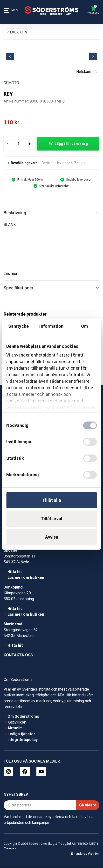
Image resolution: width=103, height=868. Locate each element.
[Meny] (7, 10)
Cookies (10, 848)
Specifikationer (19, 288)
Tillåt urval (51, 519)
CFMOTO (11, 83)
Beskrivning (15, 213)
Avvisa (52, 537)
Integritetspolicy (23, 740)
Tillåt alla (52, 500)
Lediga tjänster (21, 734)
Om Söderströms (23, 716)
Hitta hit (15, 572)
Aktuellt (15, 728)
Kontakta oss (18, 655)
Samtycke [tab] (18, 326)
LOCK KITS (19, 32)
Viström (94, 854)
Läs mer (10, 274)
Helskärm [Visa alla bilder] (86, 72)
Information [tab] (51, 326)
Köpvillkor (17, 722)
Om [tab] (85, 326)
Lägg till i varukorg (71, 144)
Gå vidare (88, 805)
